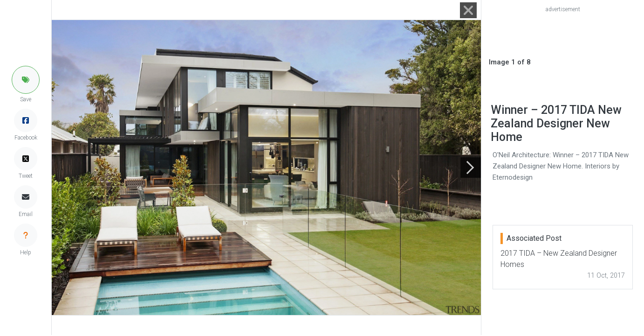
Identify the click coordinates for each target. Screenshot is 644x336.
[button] (26, 80)
